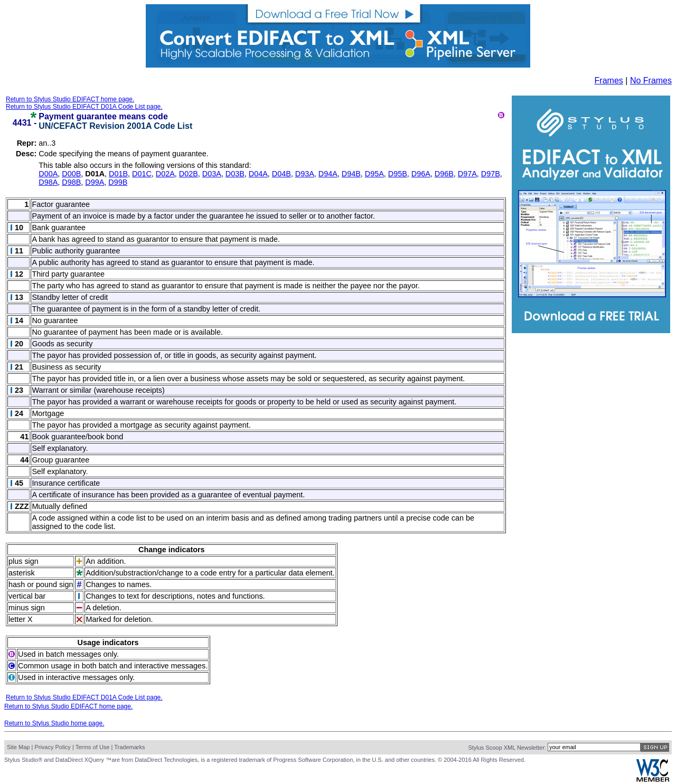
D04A (258, 174)
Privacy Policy (52, 747)
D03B (235, 174)
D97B (491, 174)
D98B (71, 182)
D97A (467, 174)
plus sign (24, 561)
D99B (118, 182)
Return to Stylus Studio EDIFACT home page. (70, 99)
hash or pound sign (41, 584)
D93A (305, 174)
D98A (48, 182)
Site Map (18, 747)
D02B (189, 174)
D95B (398, 174)
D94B (351, 174)
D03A (212, 174)
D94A (328, 174)
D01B (118, 174)
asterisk (22, 573)
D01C (142, 174)
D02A (165, 174)
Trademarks (129, 747)
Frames (609, 81)
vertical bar (27, 596)
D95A (374, 174)
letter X (21, 619)
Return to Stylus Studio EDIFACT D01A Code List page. (84, 107)
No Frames (651, 81)
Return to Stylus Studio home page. (54, 723)
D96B (444, 174)
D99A (95, 182)
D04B (281, 174)
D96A (421, 174)
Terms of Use (93, 747)
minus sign (27, 608)
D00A (48, 174)
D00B (71, 174)
